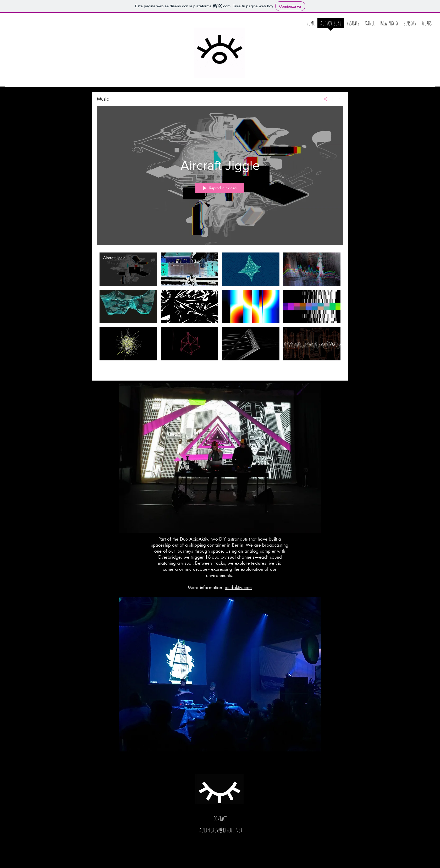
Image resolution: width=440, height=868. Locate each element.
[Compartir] (326, 99)
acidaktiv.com (238, 587)
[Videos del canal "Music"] (220, 313)
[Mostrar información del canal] (338, 99)
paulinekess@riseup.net (220, 830)
